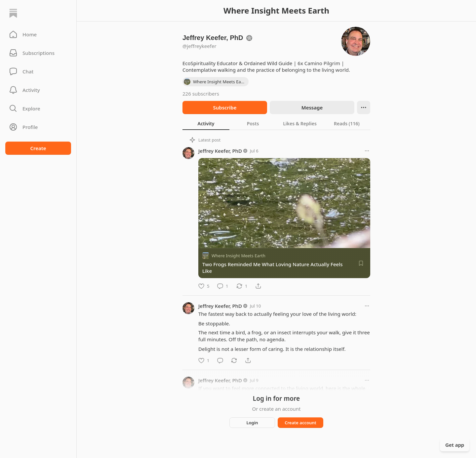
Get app (455, 445)
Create (38, 148)
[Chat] (38, 71)
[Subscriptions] (38, 53)
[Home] (13, 13)
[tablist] (276, 123)
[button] (38, 34)
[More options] (367, 151)
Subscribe (225, 107)
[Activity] (38, 90)
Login (252, 423)
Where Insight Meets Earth (238, 256)
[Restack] (242, 286)
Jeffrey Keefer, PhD (220, 151)
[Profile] (38, 127)
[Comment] (223, 286)
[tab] (206, 123)
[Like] (204, 286)
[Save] (361, 263)
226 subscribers (201, 94)
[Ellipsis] (364, 107)
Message (312, 107)
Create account (300, 423)
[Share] (258, 286)
